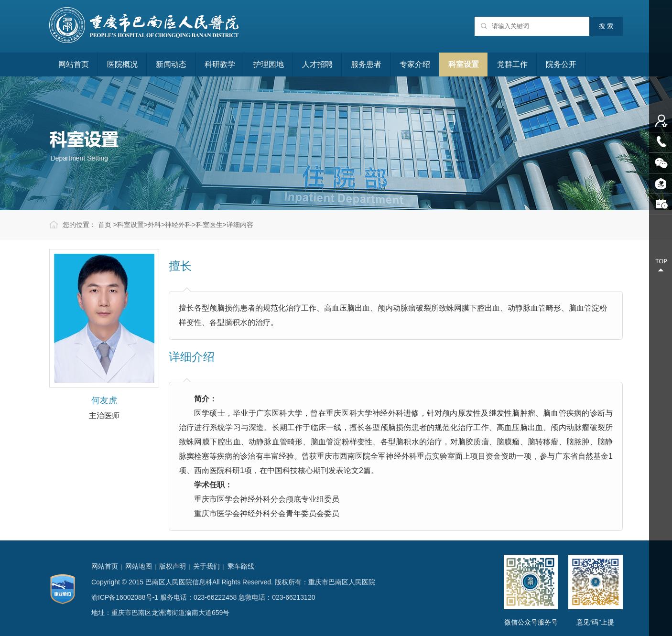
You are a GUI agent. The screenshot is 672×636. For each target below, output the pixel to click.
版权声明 (173, 566)
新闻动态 (171, 64)
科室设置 (464, 64)
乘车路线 (241, 566)
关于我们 (206, 566)
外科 (154, 225)
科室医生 (209, 225)
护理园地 (269, 64)
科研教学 (220, 64)
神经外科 (178, 225)
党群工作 (512, 64)
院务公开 (561, 64)
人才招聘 (317, 64)
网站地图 (139, 566)
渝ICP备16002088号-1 (125, 597)
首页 (105, 225)
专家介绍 (415, 64)
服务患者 (366, 64)
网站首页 (74, 64)
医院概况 (122, 64)
